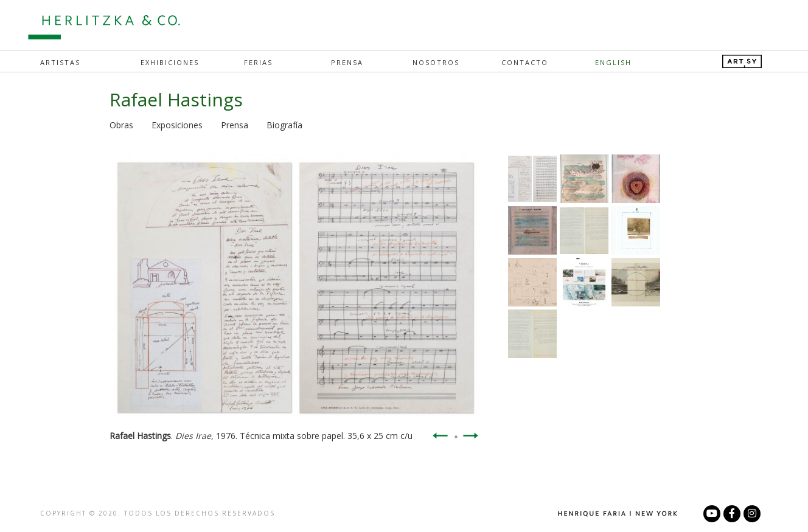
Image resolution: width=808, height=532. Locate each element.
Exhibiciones (170, 62)
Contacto (525, 62)
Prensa (347, 62)
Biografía (284, 125)
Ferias (258, 62)
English (613, 62)
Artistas (60, 62)
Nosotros (436, 62)
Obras (121, 125)
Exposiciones (177, 125)
